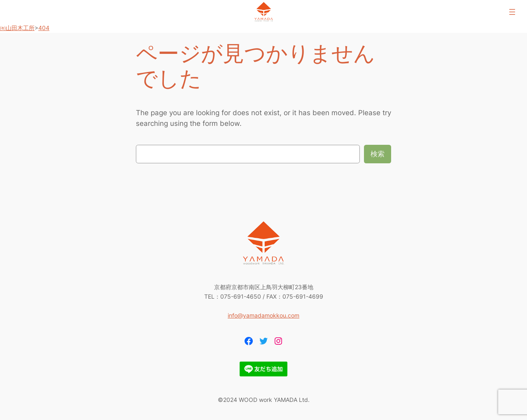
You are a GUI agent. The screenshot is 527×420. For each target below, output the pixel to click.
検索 (378, 154)
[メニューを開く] (512, 12)
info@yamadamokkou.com (263, 315)
